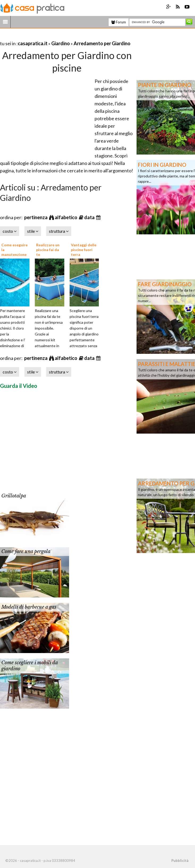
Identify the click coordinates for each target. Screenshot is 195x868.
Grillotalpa (14, 496)
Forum (119, 22)
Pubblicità (180, 861)
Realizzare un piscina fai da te (48, 250)
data (90, 217)
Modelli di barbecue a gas (29, 607)
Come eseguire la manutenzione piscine (14, 252)
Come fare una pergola (26, 551)
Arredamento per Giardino (102, 43)
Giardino (61, 43)
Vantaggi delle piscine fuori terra (84, 250)
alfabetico (66, 217)
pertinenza (36, 217)
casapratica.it (33, 43)
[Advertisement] (62, 37)
